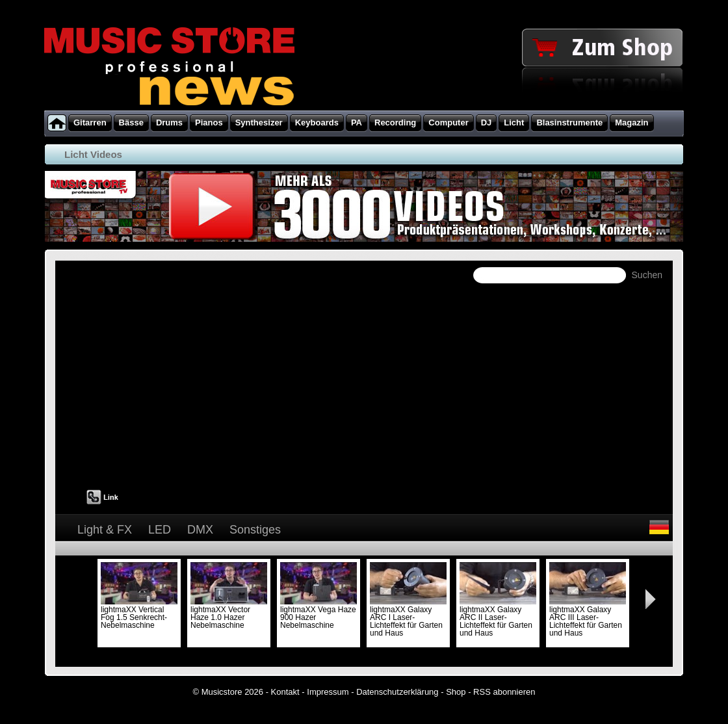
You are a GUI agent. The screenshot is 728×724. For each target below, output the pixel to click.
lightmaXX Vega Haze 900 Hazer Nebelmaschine (318, 614)
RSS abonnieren (504, 692)
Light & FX (105, 530)
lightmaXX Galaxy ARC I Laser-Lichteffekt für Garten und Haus (408, 617)
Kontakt (285, 692)
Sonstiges (255, 530)
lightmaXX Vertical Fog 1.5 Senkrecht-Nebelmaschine (139, 614)
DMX (200, 530)
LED (160, 530)
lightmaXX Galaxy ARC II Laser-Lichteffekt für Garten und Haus (498, 617)
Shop (456, 692)
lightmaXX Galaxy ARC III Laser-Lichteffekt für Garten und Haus (588, 617)
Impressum (328, 692)
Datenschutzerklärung (397, 692)
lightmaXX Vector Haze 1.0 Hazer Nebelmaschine (229, 614)
